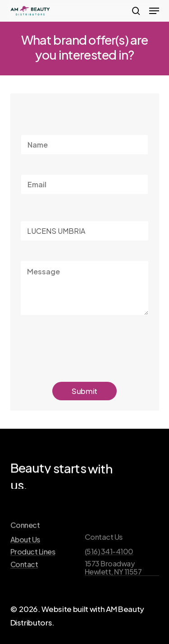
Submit (84, 391)
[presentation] (89, 360)
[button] (154, 11)
